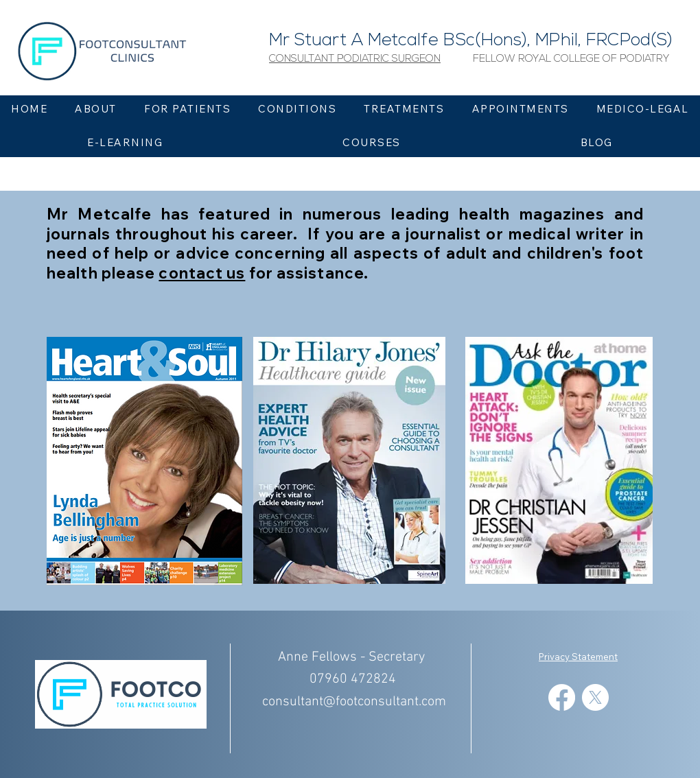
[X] (595, 697)
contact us (202, 273)
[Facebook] (562, 697)
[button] (355, 59)
